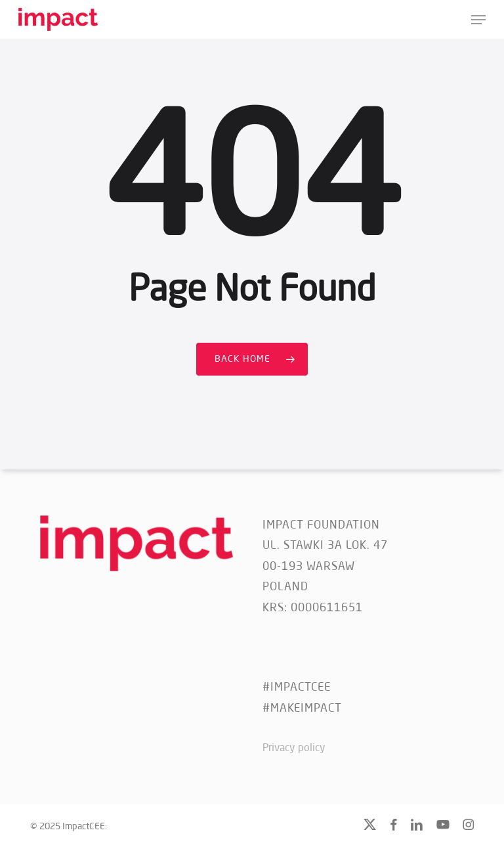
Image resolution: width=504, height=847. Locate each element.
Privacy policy (294, 749)
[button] (478, 20)
